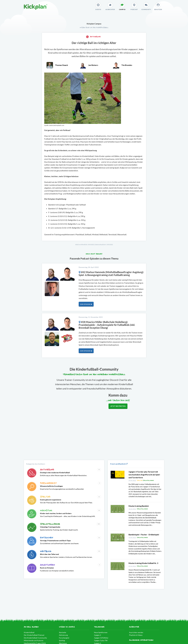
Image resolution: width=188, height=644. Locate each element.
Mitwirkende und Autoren (34, 640)
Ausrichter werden (136, 632)
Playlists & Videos (136, 635)
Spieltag (62, 640)
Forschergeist (64, 638)
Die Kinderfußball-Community (35, 638)
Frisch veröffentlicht (119, 464)
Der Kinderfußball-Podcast (34, 635)
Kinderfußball (29, 632)
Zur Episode (86, 304)
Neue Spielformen (101, 632)
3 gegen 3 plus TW (101, 640)
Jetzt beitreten (118, 406)
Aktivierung (93, 37)
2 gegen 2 (97, 635)
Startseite (63, 632)
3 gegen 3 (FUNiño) (101, 638)
